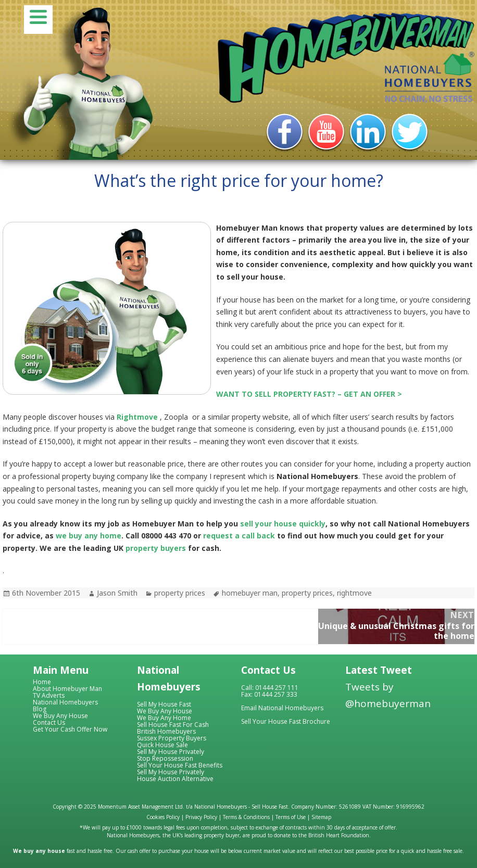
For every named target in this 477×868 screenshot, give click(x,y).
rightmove (354, 593)
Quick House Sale (162, 745)
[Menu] (38, 20)
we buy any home (89, 536)
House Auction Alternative (175, 779)
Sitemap (321, 817)
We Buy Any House (60, 716)
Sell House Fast (270, 807)
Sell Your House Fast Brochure (286, 721)
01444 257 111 (277, 688)
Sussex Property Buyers (172, 738)
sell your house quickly (283, 524)
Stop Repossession (165, 758)
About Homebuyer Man (67, 689)
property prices (180, 593)
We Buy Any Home (164, 718)
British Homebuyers (166, 731)
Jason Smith (117, 593)
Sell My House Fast (164, 704)
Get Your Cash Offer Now (70, 729)
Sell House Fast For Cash (173, 725)
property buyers (156, 548)
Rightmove (137, 417)
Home (42, 682)
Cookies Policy (163, 817)
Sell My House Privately (171, 752)
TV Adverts (49, 695)
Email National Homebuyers (282, 708)
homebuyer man (250, 593)
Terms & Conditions (246, 817)
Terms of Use (291, 817)
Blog (40, 709)
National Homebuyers (65, 702)
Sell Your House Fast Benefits (180, 765)
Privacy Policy (201, 817)
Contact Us (49, 722)
